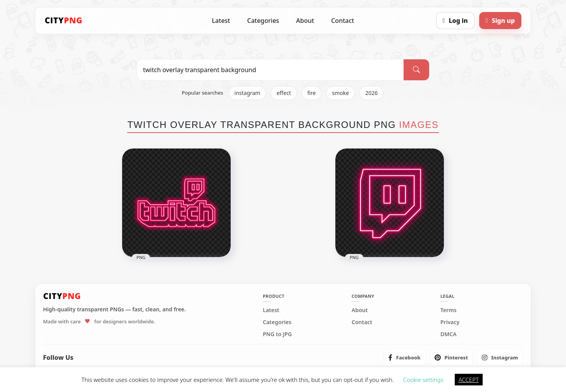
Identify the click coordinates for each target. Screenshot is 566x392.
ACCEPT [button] (469, 380)
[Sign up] (500, 21)
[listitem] (405, 357)
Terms (449, 310)
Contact (343, 21)
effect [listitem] (284, 93)
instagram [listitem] (248, 93)
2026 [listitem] (371, 93)
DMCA (449, 334)
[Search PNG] (270, 70)
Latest (221, 21)
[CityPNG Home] (64, 21)
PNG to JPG (277, 334)
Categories (263, 21)
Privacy (450, 322)
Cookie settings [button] (423, 380)
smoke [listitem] (340, 93)
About (305, 21)
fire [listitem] (312, 93)
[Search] (416, 70)
